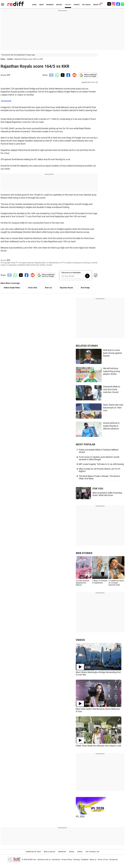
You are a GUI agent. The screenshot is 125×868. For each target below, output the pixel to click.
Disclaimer (56, 860)
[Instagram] (114, 4)
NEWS (41, 5)
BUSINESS (50, 5)
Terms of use (103, 860)
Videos (80, 852)
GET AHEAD (86, 5)
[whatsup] (123, 4)
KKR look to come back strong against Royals (113, 353)
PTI (9, 75)
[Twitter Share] (62, 75)
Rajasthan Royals (66, 288)
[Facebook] (118, 4)
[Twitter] (109, 4)
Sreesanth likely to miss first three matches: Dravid (112, 389)
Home (3, 59)
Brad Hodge (85, 288)
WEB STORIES (84, 553)
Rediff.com (32, 860)
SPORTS (77, 5)
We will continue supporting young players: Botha (111, 371)
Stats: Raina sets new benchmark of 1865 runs (113, 408)
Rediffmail (62, 852)
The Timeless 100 (92, 852)
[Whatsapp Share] (57, 75)
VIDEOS (80, 640)
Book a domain (50, 852)
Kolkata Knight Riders (12, 288)
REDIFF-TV (97, 5)
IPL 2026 (80, 817)
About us (93, 860)
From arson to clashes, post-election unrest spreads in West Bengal (99, 458)
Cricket (10, 59)
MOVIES (59, 5)
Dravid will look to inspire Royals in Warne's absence (111, 426)
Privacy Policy (67, 860)
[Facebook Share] (68, 75)
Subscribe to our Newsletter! (71, 273)
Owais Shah (33, 288)
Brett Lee (48, 288)
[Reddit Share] (74, 75)
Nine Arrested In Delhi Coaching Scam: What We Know (107, 494)
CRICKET (68, 5)
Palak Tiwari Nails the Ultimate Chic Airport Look (98, 746)
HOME (34, 5)
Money (72, 852)
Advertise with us (44, 860)
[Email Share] (51, 75)
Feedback (85, 860)
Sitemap (77, 860)
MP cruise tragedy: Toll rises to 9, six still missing (101, 464)
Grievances (113, 860)
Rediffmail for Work (33, 852)
